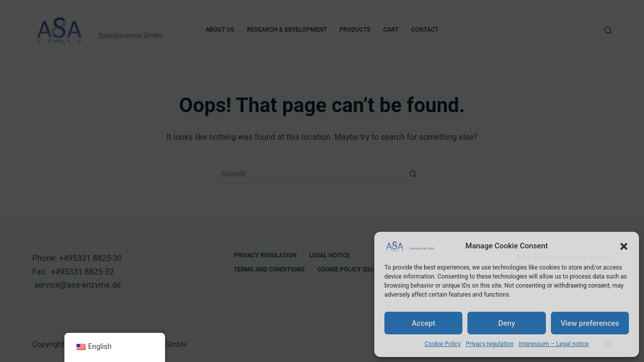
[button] (624, 246)
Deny (507, 323)
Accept (423, 323)
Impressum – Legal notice (554, 344)
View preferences (590, 323)
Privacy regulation (490, 344)
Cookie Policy (443, 344)
